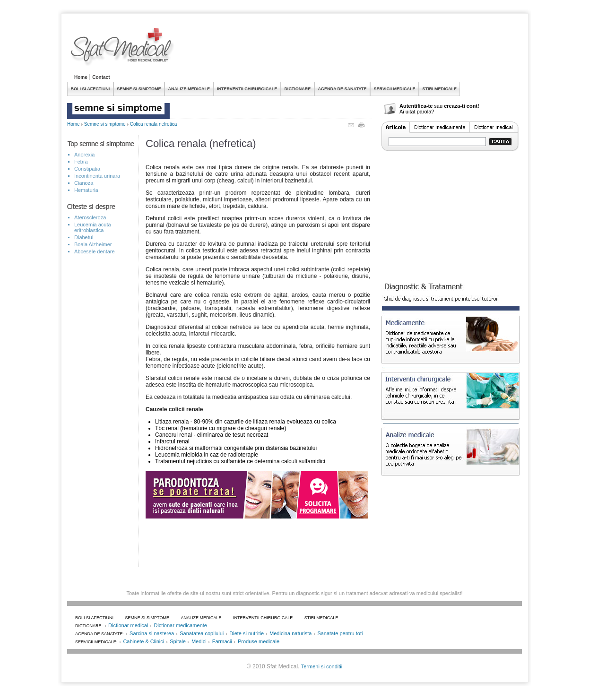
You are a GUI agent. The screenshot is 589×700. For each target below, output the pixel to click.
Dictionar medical (128, 625)
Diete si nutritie (247, 633)
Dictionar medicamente (180, 625)
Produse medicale (259, 641)
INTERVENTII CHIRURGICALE (247, 89)
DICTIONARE (297, 89)
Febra (81, 162)
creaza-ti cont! (462, 106)
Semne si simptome (105, 124)
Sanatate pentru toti (340, 633)
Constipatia (87, 169)
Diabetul (84, 237)
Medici (199, 641)
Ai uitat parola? (417, 112)
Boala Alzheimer (93, 244)
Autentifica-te (416, 106)
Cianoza (84, 183)
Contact (101, 77)
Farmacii (222, 641)
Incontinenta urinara (97, 176)
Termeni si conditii (322, 666)
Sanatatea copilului (202, 633)
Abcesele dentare (95, 251)
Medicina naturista (290, 633)
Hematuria (86, 190)
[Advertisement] (350, 49)
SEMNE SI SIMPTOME (139, 89)
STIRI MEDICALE (439, 89)
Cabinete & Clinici (143, 641)
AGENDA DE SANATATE (342, 89)
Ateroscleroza (90, 217)
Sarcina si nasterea (152, 633)
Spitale (178, 641)
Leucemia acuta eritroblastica (93, 227)
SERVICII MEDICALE (395, 89)
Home (81, 77)
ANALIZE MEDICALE (189, 89)
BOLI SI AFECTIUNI (91, 89)
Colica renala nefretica (154, 124)
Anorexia (84, 155)
